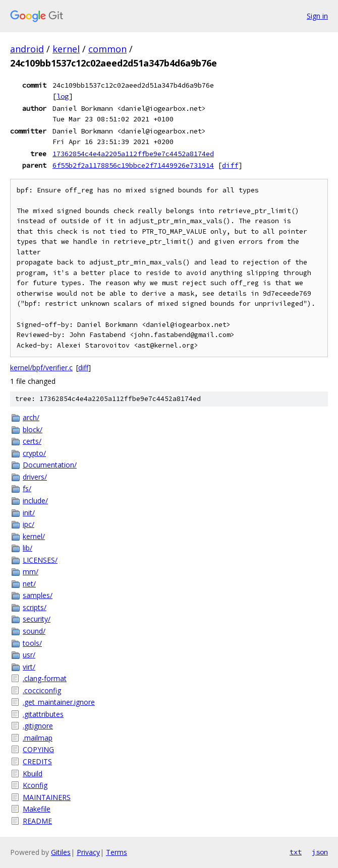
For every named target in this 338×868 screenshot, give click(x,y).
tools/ (32, 643)
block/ (33, 429)
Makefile (37, 809)
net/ (29, 584)
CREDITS (37, 761)
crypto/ (34, 453)
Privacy (88, 852)
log (63, 96)
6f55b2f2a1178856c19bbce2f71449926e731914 (133, 165)
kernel (66, 49)
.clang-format (45, 678)
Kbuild (33, 774)
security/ (37, 619)
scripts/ (35, 607)
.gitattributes (43, 714)
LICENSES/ (40, 560)
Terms (117, 852)
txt (296, 852)
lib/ (27, 548)
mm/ (31, 572)
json (320, 852)
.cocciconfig (42, 690)
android (27, 49)
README (37, 821)
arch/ (31, 417)
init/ (29, 513)
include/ (35, 500)
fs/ (27, 488)
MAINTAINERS (47, 797)
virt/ (29, 667)
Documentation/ (50, 465)
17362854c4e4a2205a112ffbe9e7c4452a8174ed (133, 154)
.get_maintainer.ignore (59, 702)
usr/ (29, 655)
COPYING (38, 749)
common (107, 49)
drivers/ (35, 477)
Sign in (317, 16)
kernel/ (34, 536)
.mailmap (38, 738)
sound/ (34, 631)
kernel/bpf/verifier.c (41, 368)
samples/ (38, 595)
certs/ (32, 441)
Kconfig (35, 785)
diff (230, 165)
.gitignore (38, 726)
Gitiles (61, 852)
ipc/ (29, 524)
